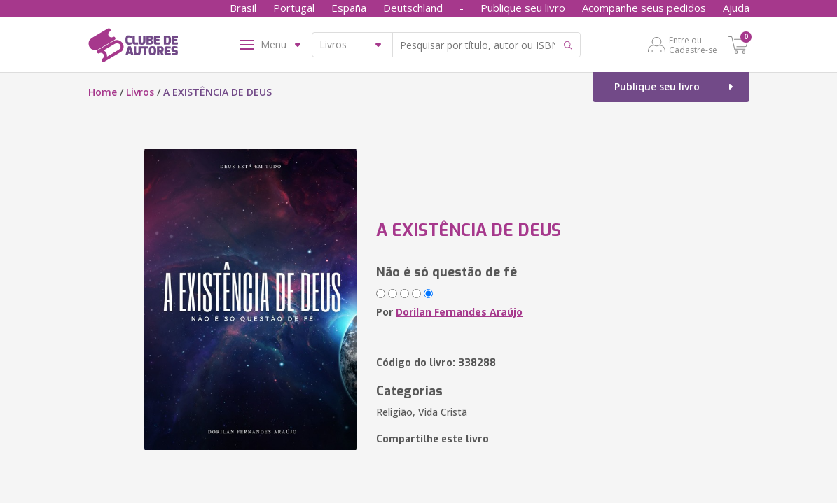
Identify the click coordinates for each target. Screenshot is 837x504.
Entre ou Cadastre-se (693, 45)
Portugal (294, 8)
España (349, 8)
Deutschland (413, 8)
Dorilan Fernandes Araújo (459, 312)
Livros (140, 92)
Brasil (243, 8)
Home (103, 92)
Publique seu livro (523, 8)
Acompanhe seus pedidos (644, 8)
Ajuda (736, 8)
